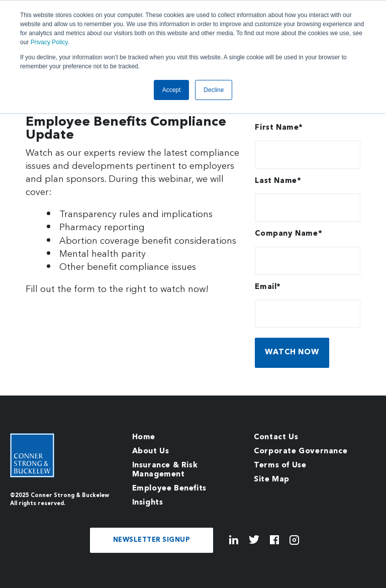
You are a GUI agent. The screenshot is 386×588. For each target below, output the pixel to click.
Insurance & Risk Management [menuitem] (165, 470)
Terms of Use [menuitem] (280, 466)
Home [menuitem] (144, 437)
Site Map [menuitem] (272, 480)
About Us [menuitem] (151, 452)
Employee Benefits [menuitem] (169, 489)
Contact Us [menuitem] (276, 437)
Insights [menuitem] (148, 503)
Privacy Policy (49, 42)
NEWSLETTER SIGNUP (152, 540)
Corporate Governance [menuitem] (301, 452)
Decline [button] (214, 90)
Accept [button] (172, 90)
